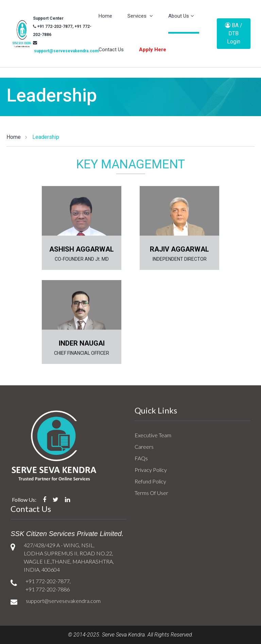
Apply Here (153, 50)
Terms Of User (151, 493)
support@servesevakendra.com (66, 51)
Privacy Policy (151, 470)
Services (140, 16)
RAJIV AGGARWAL (179, 249)
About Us (181, 16)
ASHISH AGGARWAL (82, 249)
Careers (144, 447)
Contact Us (111, 50)
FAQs (141, 458)
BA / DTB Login (234, 33)
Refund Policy (150, 481)
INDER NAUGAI (82, 343)
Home (105, 16)
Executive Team (153, 435)
